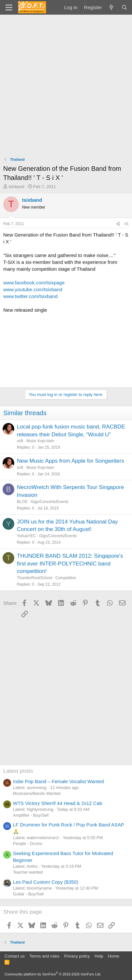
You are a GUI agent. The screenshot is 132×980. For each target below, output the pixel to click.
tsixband (17, 187)
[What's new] (111, 7)
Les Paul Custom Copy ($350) (46, 882)
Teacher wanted (28, 872)
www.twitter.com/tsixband (30, 296)
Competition (66, 578)
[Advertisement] (66, 84)
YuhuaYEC (26, 536)
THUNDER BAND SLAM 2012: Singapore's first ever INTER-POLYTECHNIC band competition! (70, 564)
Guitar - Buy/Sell (28, 894)
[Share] (118, 224)
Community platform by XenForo (53, 974)
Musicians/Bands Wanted (37, 793)
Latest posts (18, 771)
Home (114, 956)
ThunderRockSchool (35, 578)
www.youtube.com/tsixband (33, 289)
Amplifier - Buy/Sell (31, 815)
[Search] (124, 7)
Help (99, 956)
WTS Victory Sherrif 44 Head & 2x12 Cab (58, 803)
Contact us (15, 956)
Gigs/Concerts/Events (50, 502)
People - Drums (28, 844)
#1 (127, 224)
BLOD (22, 502)
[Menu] (9, 7)
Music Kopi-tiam (40, 441)
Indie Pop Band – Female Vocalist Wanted (58, 781)
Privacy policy (77, 956)
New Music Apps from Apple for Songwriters (71, 461)
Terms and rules (44, 956)
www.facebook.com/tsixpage (34, 283)
